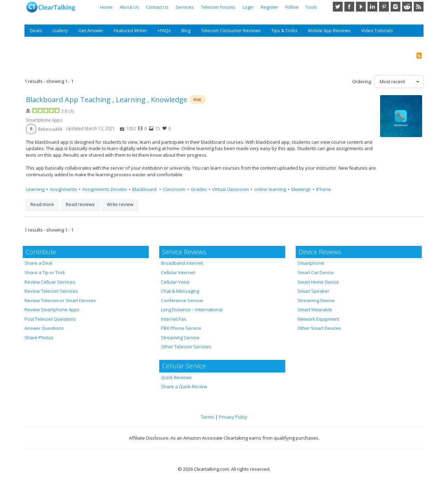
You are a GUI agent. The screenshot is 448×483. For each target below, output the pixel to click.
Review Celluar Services (50, 282)
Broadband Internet (182, 263)
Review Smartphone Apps (52, 310)
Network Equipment (318, 319)
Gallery (60, 30)
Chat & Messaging (180, 291)
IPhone (324, 189)
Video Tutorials (377, 30)
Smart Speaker (313, 291)
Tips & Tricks (284, 30)
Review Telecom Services (51, 291)
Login (248, 7)
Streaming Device (316, 300)
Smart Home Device (318, 282)
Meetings (301, 189)
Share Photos (39, 338)
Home (106, 7)
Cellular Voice (175, 282)
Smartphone (311, 263)
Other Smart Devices (319, 328)
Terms (208, 417)
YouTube (361, 7)
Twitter (338, 7)
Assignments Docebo (105, 189)
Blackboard (145, 189)
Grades (199, 189)
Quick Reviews (176, 377)
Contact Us (157, 7)
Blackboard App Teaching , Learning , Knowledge (107, 100)
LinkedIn (372, 7)
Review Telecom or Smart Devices (60, 300)
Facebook (349, 7)
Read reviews (80, 204)
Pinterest (384, 7)
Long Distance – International (192, 310)
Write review (120, 204)
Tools (311, 7)
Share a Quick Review (184, 386)
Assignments (63, 189)
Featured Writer (130, 30)
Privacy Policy (233, 417)
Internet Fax (174, 319)
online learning (270, 189)
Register (269, 7)
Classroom (174, 189)
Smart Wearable (315, 310)
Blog (186, 30)
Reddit (407, 7)
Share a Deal (38, 263)
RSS (419, 7)
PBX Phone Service (181, 328)
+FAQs (164, 30)
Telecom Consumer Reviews (231, 30)
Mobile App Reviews (329, 30)
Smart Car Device (316, 272)
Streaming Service (180, 338)
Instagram (395, 7)
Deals (36, 30)
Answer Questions (44, 328)
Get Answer (91, 30)
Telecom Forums (218, 7)
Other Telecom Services (186, 347)
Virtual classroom (230, 189)
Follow (292, 7)
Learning (35, 189)
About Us (129, 7)
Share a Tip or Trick (45, 272)
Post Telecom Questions (50, 319)
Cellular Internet (178, 272)
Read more (42, 204)
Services (185, 7)
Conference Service (182, 300)
